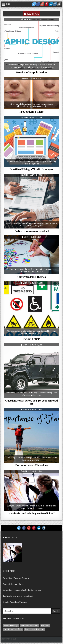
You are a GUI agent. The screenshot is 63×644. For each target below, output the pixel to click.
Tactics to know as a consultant (32, 231)
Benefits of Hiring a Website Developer (31, 169)
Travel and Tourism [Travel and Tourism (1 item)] (34, 629)
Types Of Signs (31, 339)
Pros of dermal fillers (31, 112)
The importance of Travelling (32, 465)
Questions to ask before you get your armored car (31, 402)
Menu (8, 4)
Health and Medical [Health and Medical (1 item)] (13, 629)
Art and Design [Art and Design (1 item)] (11, 626)
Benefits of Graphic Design (31, 72)
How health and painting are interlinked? (31, 513)
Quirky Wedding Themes (32, 277)
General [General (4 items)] (45, 626)
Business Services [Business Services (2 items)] (30, 626)
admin (26, 19)
